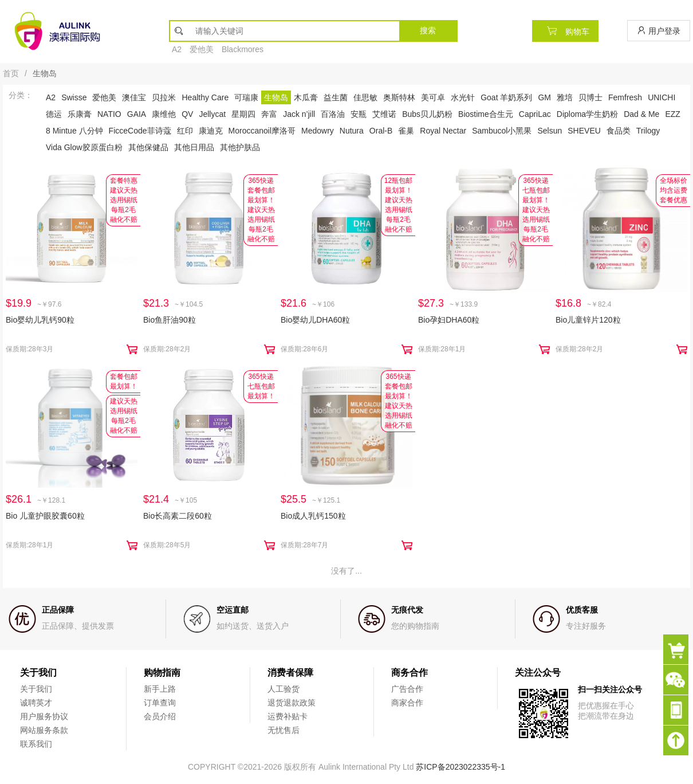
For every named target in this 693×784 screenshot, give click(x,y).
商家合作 (407, 703)
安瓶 (359, 114)
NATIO (109, 114)
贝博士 (590, 97)
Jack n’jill (299, 114)
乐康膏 (80, 114)
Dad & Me (641, 114)
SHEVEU (584, 131)
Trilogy (648, 131)
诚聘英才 (36, 703)
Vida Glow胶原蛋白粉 (84, 147)
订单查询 (160, 703)
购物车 (565, 31)
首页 (11, 73)
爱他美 (202, 49)
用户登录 (659, 31)
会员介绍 (160, 716)
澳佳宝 (134, 97)
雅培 (565, 97)
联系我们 (36, 744)
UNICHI (661, 97)
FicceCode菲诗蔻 (140, 131)
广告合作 (407, 689)
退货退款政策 (292, 703)
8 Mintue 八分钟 (74, 131)
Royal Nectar (443, 131)
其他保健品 (148, 147)
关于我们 (36, 689)
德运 (54, 114)
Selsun (550, 131)
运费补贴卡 (288, 716)
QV (187, 114)
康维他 (164, 114)
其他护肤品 (240, 147)
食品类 (619, 131)
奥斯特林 (399, 97)
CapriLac (535, 114)
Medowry (318, 131)
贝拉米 (164, 97)
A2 (177, 49)
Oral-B (381, 131)
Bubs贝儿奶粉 (427, 114)
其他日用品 (194, 147)
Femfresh (625, 97)
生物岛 (276, 97)
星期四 (243, 114)
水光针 (463, 97)
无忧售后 (283, 730)
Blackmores (243, 49)
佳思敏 (365, 97)
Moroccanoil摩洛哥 (262, 131)
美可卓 (433, 97)
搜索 (428, 30)
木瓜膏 (306, 97)
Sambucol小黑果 (502, 131)
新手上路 (160, 689)
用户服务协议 (44, 716)
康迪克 (211, 131)
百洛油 (333, 114)
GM (544, 97)
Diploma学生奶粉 (587, 114)
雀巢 (406, 131)
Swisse (74, 97)
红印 (185, 131)
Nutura (352, 131)
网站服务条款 (44, 730)
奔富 (269, 114)
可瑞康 (246, 97)
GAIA (137, 114)
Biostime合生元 (486, 114)
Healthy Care (205, 97)
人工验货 (283, 689)
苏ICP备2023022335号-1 (460, 767)
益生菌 (336, 97)
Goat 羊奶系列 (506, 97)
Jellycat (212, 114)
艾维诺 (384, 114)
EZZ (672, 114)
